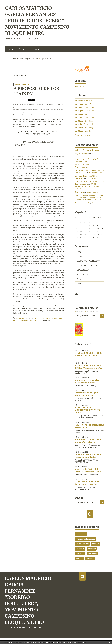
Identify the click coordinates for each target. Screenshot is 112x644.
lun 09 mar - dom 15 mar (85, 114)
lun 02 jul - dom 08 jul (84, 124)
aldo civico (80, 554)
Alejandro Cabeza (96, 173)
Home (10, 49)
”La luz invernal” (82, 203)
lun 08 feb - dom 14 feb (84, 107)
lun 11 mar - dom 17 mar (85, 104)
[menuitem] (10, 49)
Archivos (23, 49)
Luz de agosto (92, 192)
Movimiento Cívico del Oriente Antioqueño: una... (88, 470)
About (37, 49)
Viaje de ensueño (82, 154)
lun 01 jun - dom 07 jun (84, 111)
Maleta (77, 150)
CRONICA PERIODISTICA (21, 320)
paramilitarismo (82, 544)
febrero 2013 (18, 59)
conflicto (92, 549)
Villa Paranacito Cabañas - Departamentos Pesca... (89, 199)
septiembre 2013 (47, 59)
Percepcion (96, 203)
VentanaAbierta (81, 167)
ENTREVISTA (34, 320)
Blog (37, 318)
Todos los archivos (82, 135)
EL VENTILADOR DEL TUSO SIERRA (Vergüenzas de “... (88, 367)
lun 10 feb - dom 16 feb (84, 118)
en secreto (80, 549)
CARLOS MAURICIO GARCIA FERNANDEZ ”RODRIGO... (88, 186)
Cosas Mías (91, 178)
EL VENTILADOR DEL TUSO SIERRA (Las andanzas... (89, 183)
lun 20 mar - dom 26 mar (85, 131)
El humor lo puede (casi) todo (87, 159)
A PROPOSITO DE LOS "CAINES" (36, 91)
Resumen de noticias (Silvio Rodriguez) (86, 177)
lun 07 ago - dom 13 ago (84, 128)
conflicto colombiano (85, 539)
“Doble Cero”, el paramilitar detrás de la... (89, 426)
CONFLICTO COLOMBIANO (54, 318)
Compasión (79, 192)
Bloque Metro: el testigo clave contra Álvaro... (87, 381)
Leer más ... (79, 86)
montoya (79, 559)
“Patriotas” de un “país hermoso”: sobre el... (86, 394)
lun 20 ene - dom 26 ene (84, 121)
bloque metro (81, 534)
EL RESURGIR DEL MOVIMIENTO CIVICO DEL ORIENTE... (88, 410)
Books (42, 318)
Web (79, 284)
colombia (90, 559)
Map (77, 294)
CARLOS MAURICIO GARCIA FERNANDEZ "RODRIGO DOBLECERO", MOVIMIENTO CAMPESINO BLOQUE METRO (37, 20)
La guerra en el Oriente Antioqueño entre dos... (87, 483)
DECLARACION (83, 270)
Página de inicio (32, 59)
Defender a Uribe (82, 165)
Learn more (82, 642)
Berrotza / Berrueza (92, 150)
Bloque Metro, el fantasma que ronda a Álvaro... (88, 441)
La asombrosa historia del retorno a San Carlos (88, 456)
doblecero (93, 554)
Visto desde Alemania (84, 161)
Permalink (18, 318)
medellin (96, 544)
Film (79, 279)
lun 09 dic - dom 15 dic (84, 101)
